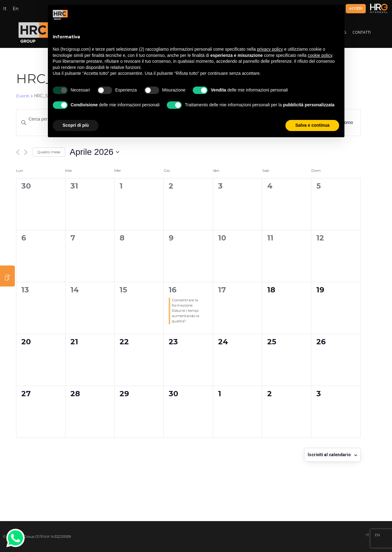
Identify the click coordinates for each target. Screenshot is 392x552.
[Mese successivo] (26, 152)
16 (173, 290)
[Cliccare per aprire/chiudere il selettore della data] (95, 152)
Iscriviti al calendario (329, 455)
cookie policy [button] (320, 55)
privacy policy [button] (270, 49)
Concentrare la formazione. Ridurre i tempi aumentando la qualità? (185, 310)
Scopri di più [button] (76, 125)
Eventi (23, 96)
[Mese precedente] (18, 152)
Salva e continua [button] (312, 125)
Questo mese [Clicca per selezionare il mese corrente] (49, 152)
